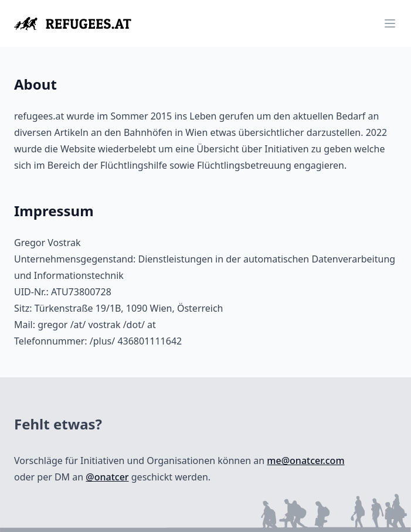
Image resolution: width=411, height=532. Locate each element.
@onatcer (107, 477)
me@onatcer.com (305, 461)
